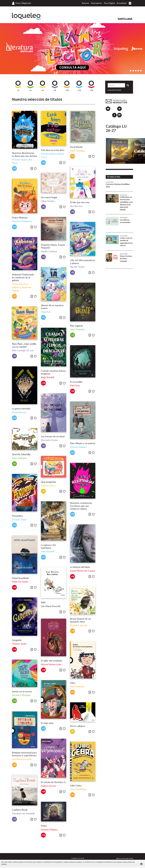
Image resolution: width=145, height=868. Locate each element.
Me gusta (35, 169)
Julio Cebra (76, 786)
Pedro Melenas (20, 218)
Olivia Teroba (48, 201)
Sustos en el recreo (22, 692)
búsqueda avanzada (114, 90)
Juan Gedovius (78, 330)
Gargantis (17, 640)
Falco (73, 683)
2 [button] (130, 71)
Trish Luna (17, 284)
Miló (43, 603)
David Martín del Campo (83, 571)
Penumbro (17, 516)
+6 (42, 86)
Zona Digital (109, 3)
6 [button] (141, 71)
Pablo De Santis (20, 582)
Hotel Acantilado (20, 578)
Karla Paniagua (78, 151)
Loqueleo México (26, 16)
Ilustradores (97, 3)
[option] (72, 49)
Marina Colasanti (79, 626)
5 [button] (138, 71)
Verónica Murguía (21, 695)
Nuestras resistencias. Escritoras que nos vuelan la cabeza (81, 506)
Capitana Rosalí (20, 810)
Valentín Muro (48, 486)
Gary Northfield (78, 789)
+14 (91, 86)
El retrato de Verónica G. (54, 782)
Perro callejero (78, 726)
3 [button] (133, 71)
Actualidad (122, 3)
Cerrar (141, 864)
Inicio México (130, 3)
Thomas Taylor (19, 520)
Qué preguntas (49, 482)
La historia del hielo (80, 567)
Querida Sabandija (21, 454)
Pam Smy (75, 386)
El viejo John (47, 723)
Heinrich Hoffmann (22, 221)
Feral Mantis (76, 147)
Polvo (44, 826)
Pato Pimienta (77, 687)
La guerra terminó (21, 409)
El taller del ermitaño (52, 661)
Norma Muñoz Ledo (51, 665)
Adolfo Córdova (49, 252)
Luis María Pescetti (51, 606)
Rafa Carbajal (19, 351)
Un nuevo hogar (49, 198)
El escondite (76, 382)
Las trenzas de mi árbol (53, 437)
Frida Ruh (46, 312)
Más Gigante (76, 326)
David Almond (19, 412)
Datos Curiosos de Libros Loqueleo (126, 259)
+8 (55, 86)
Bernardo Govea (49, 440)
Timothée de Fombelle (23, 814)
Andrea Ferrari (48, 786)
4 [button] (136, 71)
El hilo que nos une (80, 203)
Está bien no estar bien (53, 150)
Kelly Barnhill (48, 378)
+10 (67, 86)
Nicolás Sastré (77, 267)
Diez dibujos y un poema (83, 443)
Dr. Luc (30, 351)
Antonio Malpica (78, 447)
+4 (30, 86)
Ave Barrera (76, 206)
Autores (86, 3)
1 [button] (128, 71)
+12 (79, 86)
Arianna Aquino (20, 160)
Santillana (125, 19)
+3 (18, 86)
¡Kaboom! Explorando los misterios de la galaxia (23, 278)
